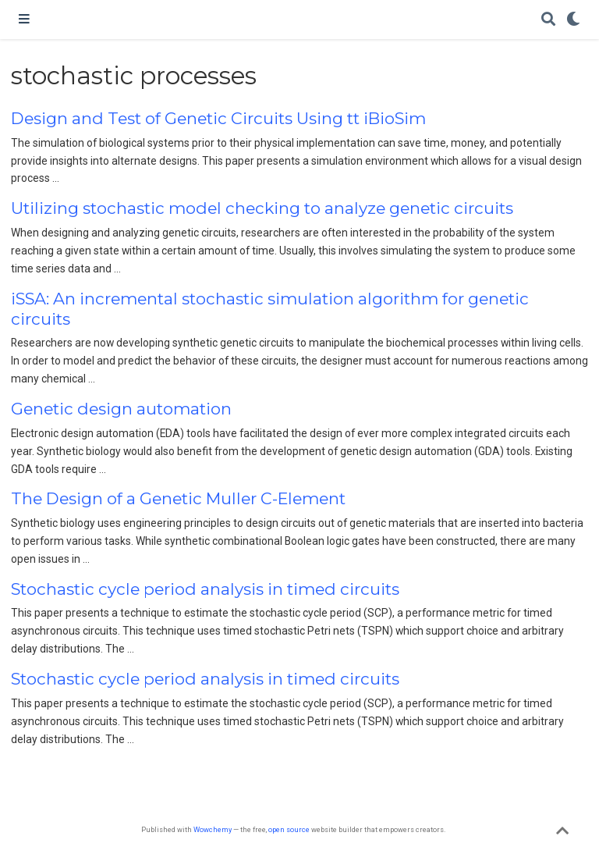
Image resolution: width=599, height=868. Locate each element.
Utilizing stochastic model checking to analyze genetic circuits (262, 208)
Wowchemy (213, 829)
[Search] (548, 20)
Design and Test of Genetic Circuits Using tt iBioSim (218, 118)
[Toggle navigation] (24, 20)
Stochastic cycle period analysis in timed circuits (205, 589)
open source (289, 829)
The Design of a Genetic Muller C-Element (178, 498)
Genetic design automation (121, 409)
